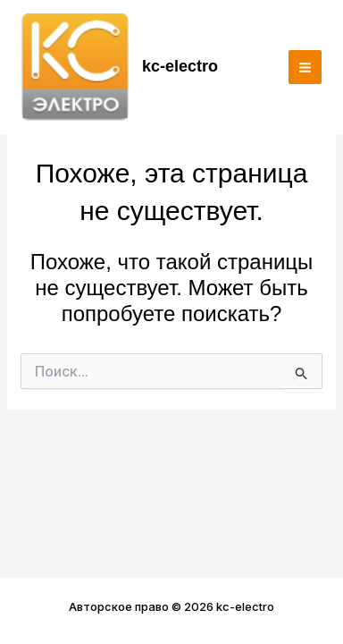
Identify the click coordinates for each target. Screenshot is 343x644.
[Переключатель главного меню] (305, 67)
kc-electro (180, 66)
